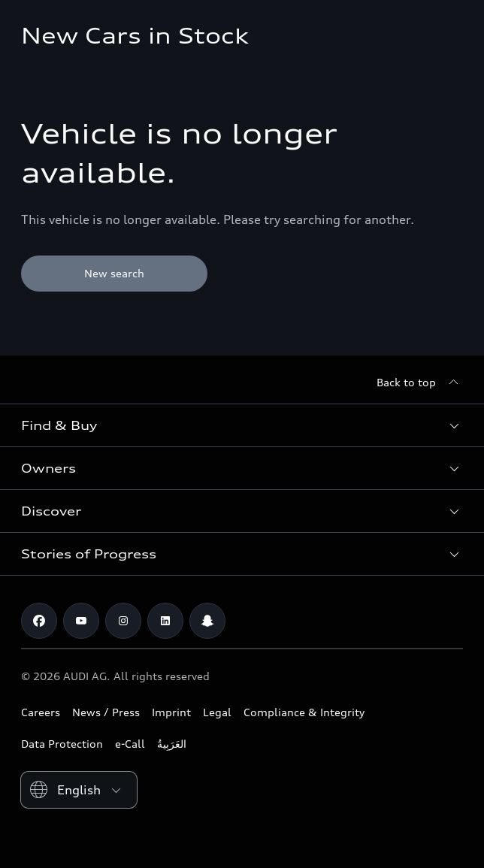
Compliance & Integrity (304, 712)
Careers (41, 712)
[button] (242, 425)
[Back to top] (420, 383)
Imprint (171, 712)
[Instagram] (123, 621)
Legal (217, 712)
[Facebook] (39, 621)
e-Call (130, 744)
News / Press (106, 712)
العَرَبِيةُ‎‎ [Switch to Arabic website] (172, 744)
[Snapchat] (207, 621)
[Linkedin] (165, 621)
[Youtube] (81, 621)
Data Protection (62, 744)
